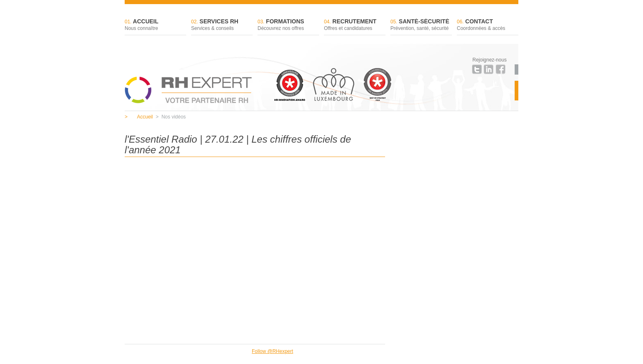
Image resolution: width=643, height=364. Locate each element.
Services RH (222, 25)
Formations (288, 25)
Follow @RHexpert (272, 351)
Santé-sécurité (421, 25)
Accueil (155, 25)
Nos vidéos (171, 117)
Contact (488, 25)
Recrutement (355, 25)
